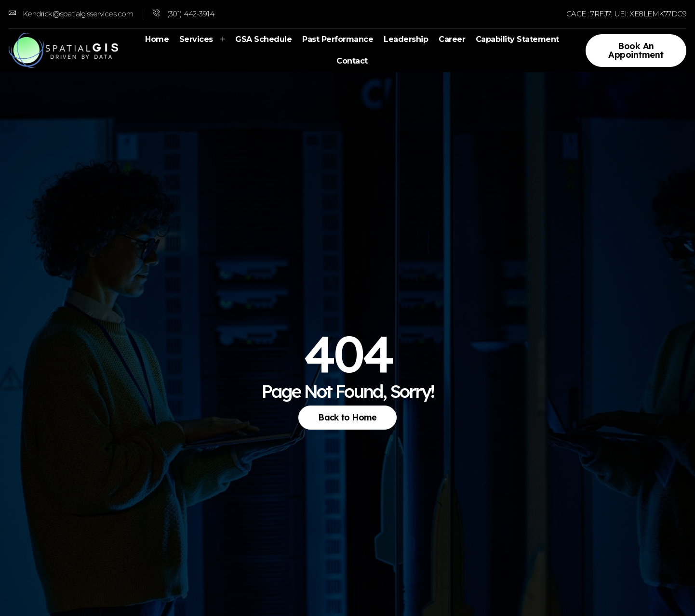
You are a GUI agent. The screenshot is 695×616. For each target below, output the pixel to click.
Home (160, 39)
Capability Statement (515, 39)
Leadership (405, 39)
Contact (352, 61)
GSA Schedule (264, 39)
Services (204, 39)
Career (450, 39)
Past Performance (338, 39)
